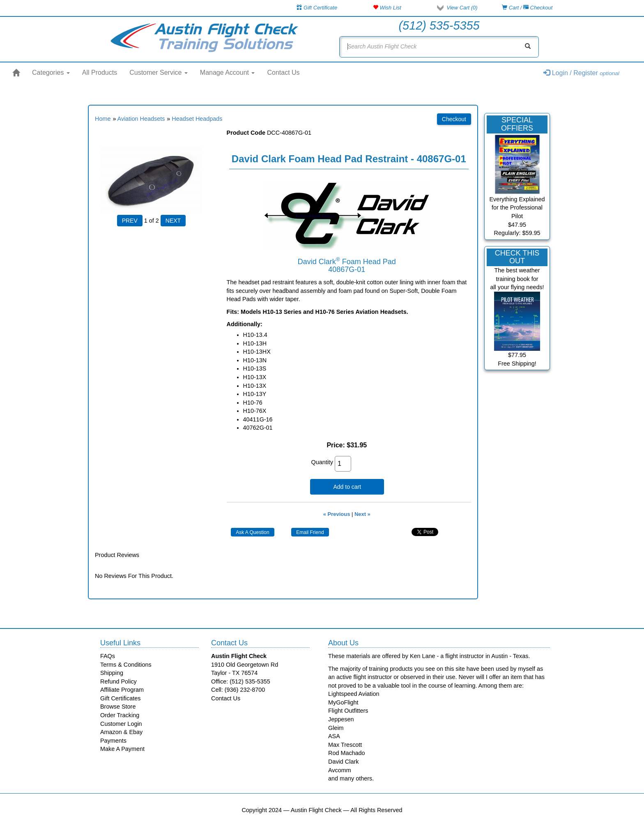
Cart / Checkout (527, 8)
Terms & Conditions (126, 665)
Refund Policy (118, 681)
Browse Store (118, 707)
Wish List (387, 8)
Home (103, 119)
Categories (51, 73)
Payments (113, 741)
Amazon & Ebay (121, 732)
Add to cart (347, 487)
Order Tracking (120, 715)
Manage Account (228, 73)
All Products (100, 73)
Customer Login (121, 724)
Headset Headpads (197, 119)
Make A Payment (122, 749)
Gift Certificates (120, 698)
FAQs (108, 656)
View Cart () (462, 8)
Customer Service (159, 73)
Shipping (112, 673)
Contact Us (283, 73)
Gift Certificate (317, 8)
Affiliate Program (122, 690)
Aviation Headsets (141, 119)
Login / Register (581, 73)
